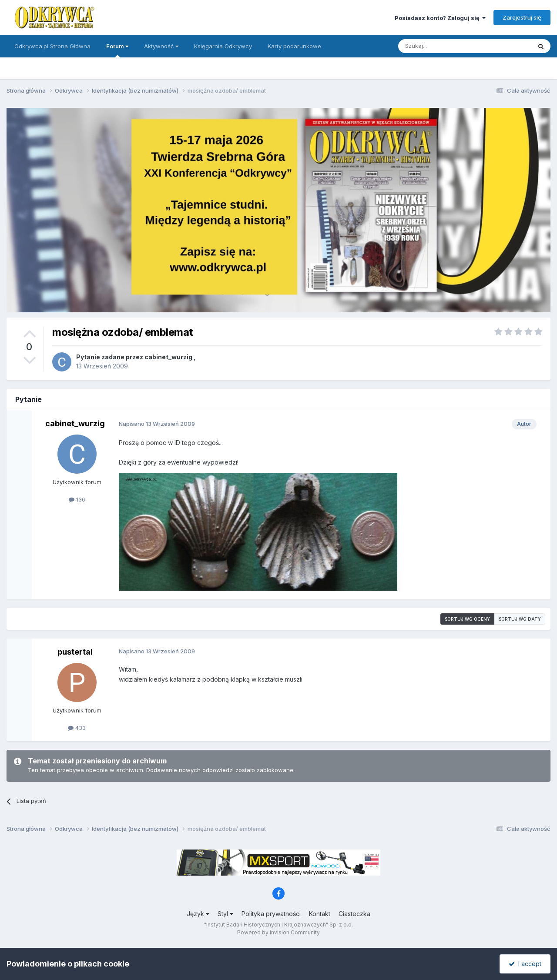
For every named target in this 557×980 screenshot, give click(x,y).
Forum (117, 50)
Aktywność (161, 46)
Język (198, 914)
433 (77, 728)
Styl (225, 914)
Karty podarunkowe (294, 46)
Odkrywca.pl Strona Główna (52, 46)
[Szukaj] (443, 46)
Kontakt (320, 914)
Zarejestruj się (522, 17)
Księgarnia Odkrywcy (223, 46)
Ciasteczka (354, 914)
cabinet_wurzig (168, 357)
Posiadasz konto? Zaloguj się (440, 18)
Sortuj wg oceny (467, 619)
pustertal (75, 652)
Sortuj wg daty (520, 619)
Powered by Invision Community (278, 932)
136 (77, 499)
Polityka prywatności (271, 914)
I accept (525, 964)
